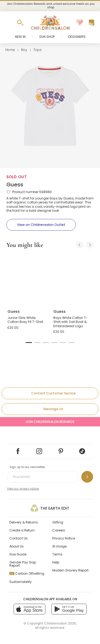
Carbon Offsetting (27, 573)
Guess (15, 185)
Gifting (58, 522)
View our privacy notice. (23, 489)
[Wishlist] (80, 23)
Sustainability (21, 582)
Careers (59, 530)
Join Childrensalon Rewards (50, 422)
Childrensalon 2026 (60, 623)
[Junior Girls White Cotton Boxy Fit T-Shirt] (27, 279)
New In (20, 37)
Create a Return (22, 530)
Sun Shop (47, 37)
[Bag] (91, 23)
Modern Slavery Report (70, 570)
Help (56, 562)
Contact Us (19, 538)
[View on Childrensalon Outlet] (41, 225)
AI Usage (59, 546)
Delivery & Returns (24, 522)
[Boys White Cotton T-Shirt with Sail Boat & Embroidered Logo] (73, 279)
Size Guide (18, 554)
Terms (57, 554)
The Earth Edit (50, 508)
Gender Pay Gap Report (23, 564)
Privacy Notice (64, 538)
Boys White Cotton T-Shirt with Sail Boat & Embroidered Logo (71, 322)
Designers (77, 37)
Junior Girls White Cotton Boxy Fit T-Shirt (25, 320)
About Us (17, 546)
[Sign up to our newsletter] (87, 477)
